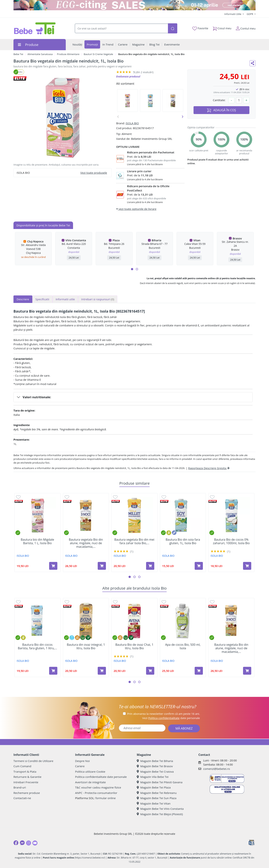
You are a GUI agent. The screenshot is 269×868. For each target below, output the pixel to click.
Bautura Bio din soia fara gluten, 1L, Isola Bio (183, 541)
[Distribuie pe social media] (253, 63)
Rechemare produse (27, 793)
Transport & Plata (25, 772)
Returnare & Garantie (27, 777)
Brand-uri (20, 787)
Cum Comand (22, 766)
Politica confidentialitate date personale (101, 777)
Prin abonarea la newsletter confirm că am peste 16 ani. (164, 714)
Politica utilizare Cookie (90, 772)
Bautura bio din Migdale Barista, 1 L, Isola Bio (37, 541)
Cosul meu (222, 28)
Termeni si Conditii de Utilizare (33, 761)
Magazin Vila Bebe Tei (153, 777)
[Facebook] (16, 843)
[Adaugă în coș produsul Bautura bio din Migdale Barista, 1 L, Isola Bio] (53, 566)
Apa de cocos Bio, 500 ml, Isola (183, 646)
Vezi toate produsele (94, 173)
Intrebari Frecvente (26, 782)
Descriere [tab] (23, 299)
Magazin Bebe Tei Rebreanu (157, 793)
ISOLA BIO (132, 123)
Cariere (80, 766)
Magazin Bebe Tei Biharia (155, 761)
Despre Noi (82, 761)
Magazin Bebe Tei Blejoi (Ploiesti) (160, 814)
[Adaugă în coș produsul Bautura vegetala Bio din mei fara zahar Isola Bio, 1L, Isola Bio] (150, 566)
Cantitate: (219, 100)
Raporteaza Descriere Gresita (209, 468)
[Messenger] (22, 843)
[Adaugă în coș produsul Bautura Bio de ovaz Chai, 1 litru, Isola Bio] (150, 671)
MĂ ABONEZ (184, 728)
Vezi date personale (171, 718)
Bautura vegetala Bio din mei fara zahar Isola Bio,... (134, 541)
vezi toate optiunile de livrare (136, 209)
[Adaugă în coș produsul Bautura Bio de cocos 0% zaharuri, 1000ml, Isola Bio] (247, 566)
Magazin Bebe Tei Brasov (155, 766)
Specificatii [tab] (42, 299)
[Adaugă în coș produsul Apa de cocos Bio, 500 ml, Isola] (199, 671)
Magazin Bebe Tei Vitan (154, 803)
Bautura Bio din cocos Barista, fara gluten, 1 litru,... (37, 646)
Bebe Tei (18, 54)
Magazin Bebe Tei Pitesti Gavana (160, 782)
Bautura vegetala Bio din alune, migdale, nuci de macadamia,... (86, 543)
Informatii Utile (233, 14)
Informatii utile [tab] (65, 299)
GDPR (250, 14)
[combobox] (121, 28)
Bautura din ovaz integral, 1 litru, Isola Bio (86, 646)
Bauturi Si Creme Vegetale (98, 54)
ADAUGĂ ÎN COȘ (222, 110)
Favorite (200, 28)
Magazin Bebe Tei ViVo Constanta (160, 809)
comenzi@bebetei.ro (217, 769)
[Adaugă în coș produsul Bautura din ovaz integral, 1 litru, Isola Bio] (102, 671)
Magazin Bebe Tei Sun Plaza (157, 798)
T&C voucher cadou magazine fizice (98, 787)
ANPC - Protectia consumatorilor (96, 793)
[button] (132, 269)
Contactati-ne (22, 798)
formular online (105, 798)
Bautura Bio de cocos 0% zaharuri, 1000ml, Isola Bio (231, 541)
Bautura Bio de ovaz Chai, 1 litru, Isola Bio (134, 646)
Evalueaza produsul (128, 76)
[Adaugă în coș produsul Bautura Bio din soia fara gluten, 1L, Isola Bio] (199, 566)
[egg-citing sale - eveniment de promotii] (134, 5)
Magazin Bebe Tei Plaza (154, 787)
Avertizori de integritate (90, 782)
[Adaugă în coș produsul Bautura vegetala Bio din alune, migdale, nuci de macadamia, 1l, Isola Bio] (102, 566)
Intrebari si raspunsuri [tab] (98, 299)
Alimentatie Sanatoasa (40, 54)
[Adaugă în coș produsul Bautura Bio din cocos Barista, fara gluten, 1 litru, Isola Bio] (53, 671)
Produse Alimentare (68, 54)
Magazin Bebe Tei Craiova (155, 772)
